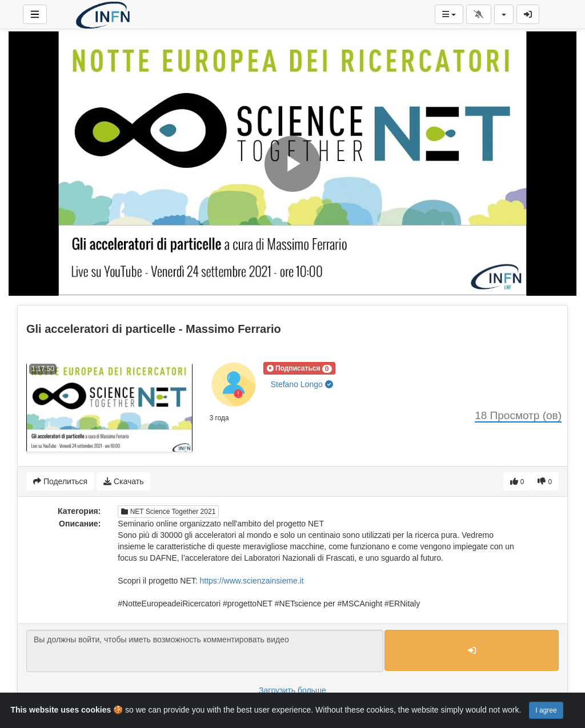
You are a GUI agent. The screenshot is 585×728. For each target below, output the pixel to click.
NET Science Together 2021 (168, 512)
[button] (299, 368)
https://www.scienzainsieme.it (252, 581)
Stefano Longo (302, 384)
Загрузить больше (292, 690)
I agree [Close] (546, 710)
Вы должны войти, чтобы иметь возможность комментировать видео (205, 651)
